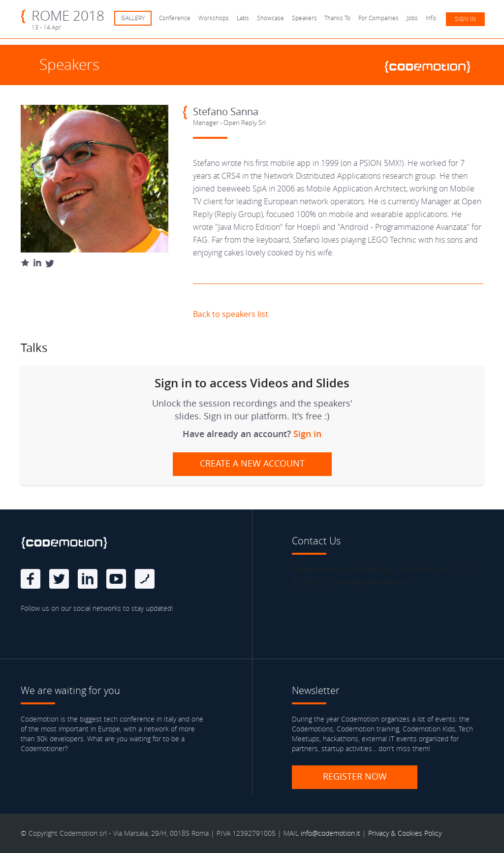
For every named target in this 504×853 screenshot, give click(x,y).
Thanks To (337, 18)
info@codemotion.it (331, 833)
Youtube (116, 579)
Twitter (59, 579)
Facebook (31, 579)
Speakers (304, 18)
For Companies (378, 18)
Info (431, 18)
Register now (355, 776)
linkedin (88, 579)
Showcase (270, 18)
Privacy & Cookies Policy (405, 833)
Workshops (214, 18)
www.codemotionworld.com (432, 65)
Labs (243, 18)
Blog (145, 579)
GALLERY (133, 18)
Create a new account (252, 463)
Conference (175, 18)
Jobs (412, 18)
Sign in (465, 19)
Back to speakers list (231, 314)
